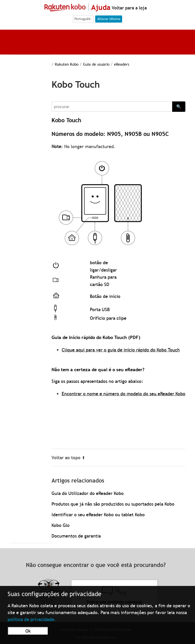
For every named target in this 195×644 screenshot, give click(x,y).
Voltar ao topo (68, 458)
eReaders (122, 64)
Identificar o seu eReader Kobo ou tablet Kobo (98, 515)
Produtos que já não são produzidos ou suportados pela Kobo (113, 504)
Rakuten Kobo (67, 64)
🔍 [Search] (179, 106)
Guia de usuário (96, 64)
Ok (28, 631)
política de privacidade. (32, 619)
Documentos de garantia (76, 536)
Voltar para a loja (129, 8)
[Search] (112, 106)
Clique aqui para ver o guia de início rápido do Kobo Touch (121, 350)
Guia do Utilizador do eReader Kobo (88, 493)
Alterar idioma (109, 19)
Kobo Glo (61, 525)
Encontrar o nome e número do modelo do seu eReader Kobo (124, 394)
